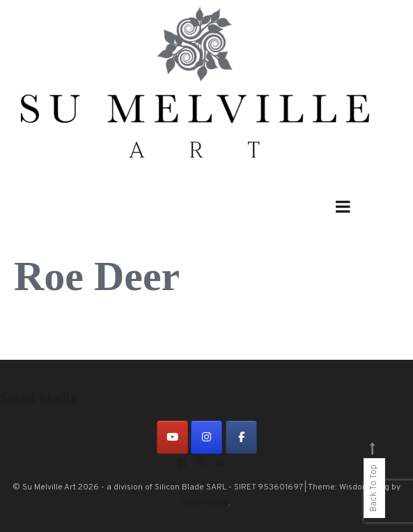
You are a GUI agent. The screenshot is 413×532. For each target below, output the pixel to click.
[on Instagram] (206, 437)
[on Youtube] (172, 437)
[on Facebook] (241, 437)
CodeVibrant (206, 503)
